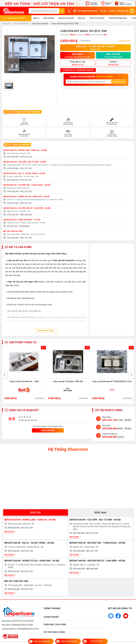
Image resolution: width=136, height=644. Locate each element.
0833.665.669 (26, 215)
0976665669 (24, 226)
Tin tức (103, 11)
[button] (5, 383)
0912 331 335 (110, 430)
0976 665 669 (110, 439)
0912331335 (12, 226)
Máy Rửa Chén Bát (66, 18)
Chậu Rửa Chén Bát (41, 24)
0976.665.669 (13, 157)
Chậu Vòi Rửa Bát (97, 18)
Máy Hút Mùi (49, 18)
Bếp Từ (36, 18)
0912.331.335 (26, 157)
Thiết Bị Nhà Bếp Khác (118, 18)
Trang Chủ (8, 24)
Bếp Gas (82, 18)
